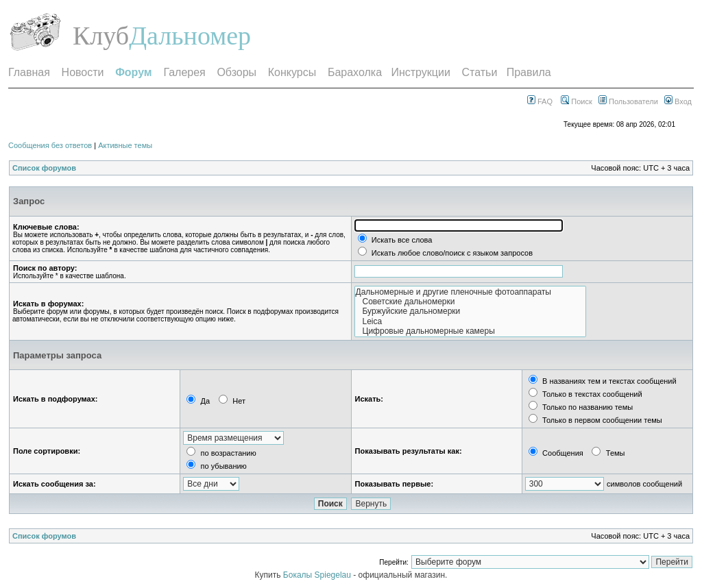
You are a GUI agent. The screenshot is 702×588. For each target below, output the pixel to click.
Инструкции (420, 72)
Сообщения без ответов (50, 145)
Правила (529, 72)
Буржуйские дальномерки (470, 311)
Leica (470, 321)
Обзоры (237, 72)
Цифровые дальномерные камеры (470, 331)
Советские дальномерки (470, 302)
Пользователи (628, 101)
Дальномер (190, 36)
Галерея (184, 72)
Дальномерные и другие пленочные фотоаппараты (470, 292)
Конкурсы (292, 72)
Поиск (577, 101)
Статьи (480, 72)
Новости (83, 72)
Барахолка (355, 72)
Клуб (101, 36)
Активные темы (125, 145)
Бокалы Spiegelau (318, 575)
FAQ (540, 101)
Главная (29, 72)
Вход (678, 101)
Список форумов (44, 168)
